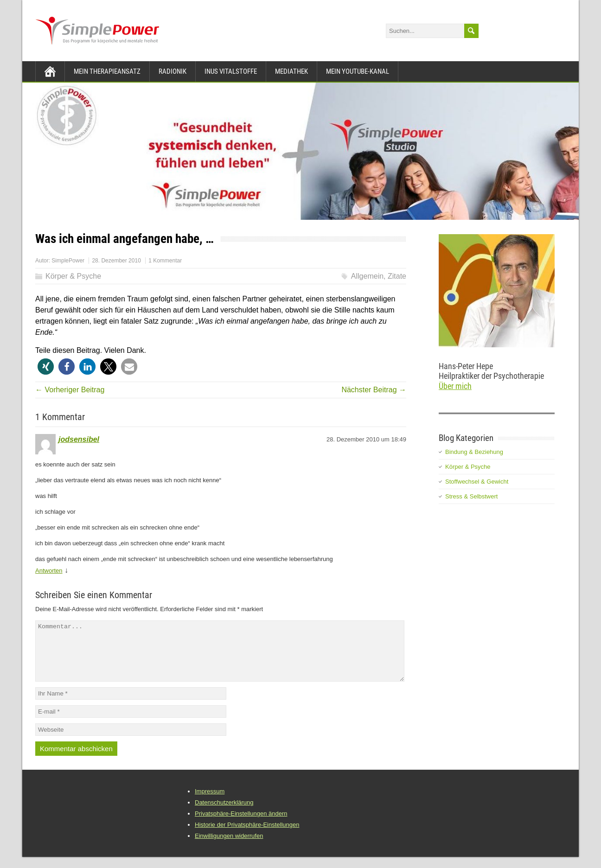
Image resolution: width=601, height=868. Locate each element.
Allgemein (367, 276)
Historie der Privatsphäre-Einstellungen (247, 836)
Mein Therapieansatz (107, 71)
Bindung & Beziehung (474, 452)
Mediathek (291, 71)
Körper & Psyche (73, 276)
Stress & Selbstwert (471, 496)
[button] (46, 367)
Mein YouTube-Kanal (358, 71)
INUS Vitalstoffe (231, 71)
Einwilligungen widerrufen (229, 847)
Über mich (455, 386)
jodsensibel (79, 439)
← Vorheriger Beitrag (70, 390)
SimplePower (68, 261)
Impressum (210, 802)
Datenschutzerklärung (224, 814)
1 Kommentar (165, 261)
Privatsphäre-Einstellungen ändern (241, 825)
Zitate (397, 276)
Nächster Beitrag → (374, 390)
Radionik (173, 71)
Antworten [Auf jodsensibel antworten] (49, 571)
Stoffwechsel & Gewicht (477, 482)
